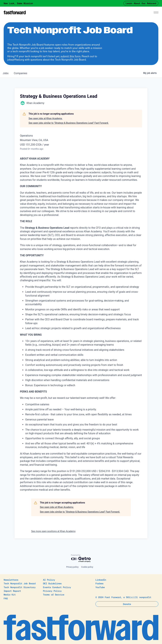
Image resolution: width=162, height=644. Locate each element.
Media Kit (10, 594)
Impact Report (12, 591)
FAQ (6, 598)
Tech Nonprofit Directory (20, 587)
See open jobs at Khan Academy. (45, 118)
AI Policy (49, 580)
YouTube (100, 587)
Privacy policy (72, 567)
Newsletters (11, 580)
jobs (6, 73)
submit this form (71, 56)
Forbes (99, 583)
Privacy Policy (52, 591)
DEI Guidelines (52, 583)
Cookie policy (87, 567)
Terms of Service (54, 594)
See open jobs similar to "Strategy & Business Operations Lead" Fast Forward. (69, 123)
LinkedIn (101, 580)
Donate (127, 604)
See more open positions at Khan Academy (53, 531)
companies (20, 73)
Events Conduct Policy (57, 587)
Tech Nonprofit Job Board (20, 583)
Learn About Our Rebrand (141, 3)
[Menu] (156, 12)
